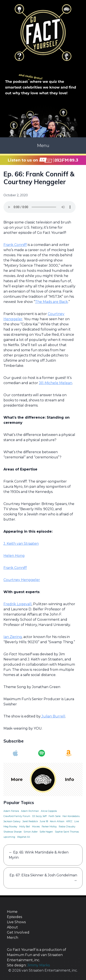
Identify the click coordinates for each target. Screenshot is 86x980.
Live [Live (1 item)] (77, 821)
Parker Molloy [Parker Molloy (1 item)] (49, 827)
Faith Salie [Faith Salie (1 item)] (55, 816)
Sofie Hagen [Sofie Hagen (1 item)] (46, 832)
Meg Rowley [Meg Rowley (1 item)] (10, 827)
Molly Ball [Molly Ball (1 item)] (25, 827)
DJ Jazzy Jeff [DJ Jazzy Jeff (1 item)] (39, 816)
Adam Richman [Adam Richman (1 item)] (30, 811)
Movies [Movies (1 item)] (36, 827)
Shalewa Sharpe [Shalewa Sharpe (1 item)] (13, 832)
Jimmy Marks (38, 965)
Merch (13, 938)
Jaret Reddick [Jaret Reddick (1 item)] (30, 821)
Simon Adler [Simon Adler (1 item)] (31, 832)
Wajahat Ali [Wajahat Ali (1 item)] (24, 837)
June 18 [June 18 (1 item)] (44, 821)
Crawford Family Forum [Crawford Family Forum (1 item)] (17, 816)
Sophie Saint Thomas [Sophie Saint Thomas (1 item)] (67, 832)
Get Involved (18, 932)
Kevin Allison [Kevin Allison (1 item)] (57, 821)
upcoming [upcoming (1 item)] (9, 837)
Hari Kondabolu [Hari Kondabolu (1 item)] (71, 816)
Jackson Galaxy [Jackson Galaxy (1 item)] (12, 821)
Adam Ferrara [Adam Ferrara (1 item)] (11, 811)
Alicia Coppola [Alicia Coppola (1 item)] (49, 811)
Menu (43, 146)
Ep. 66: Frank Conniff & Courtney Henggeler (39, 178)
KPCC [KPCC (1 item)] (69, 821)
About (12, 927)
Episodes (14, 917)
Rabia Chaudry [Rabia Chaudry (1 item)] (67, 827)
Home (12, 912)
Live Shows (16, 922)
